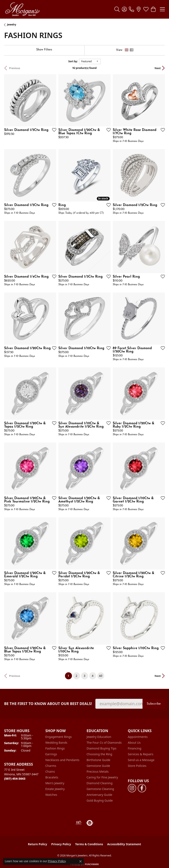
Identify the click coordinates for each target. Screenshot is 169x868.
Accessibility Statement (124, 844)
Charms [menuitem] (51, 766)
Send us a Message (141, 760)
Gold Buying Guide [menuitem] (100, 800)
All (101, 676)
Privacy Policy (61, 844)
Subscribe (154, 704)
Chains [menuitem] (50, 771)
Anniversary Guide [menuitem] (99, 795)
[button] (117, 9)
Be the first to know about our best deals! (48, 704)
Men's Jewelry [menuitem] (55, 783)
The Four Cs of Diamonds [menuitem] (104, 743)
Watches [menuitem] (51, 795)
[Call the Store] (15, 779)
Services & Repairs (141, 754)
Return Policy (38, 844)
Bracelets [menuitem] (52, 777)
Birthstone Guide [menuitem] (99, 760)
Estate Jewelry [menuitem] (55, 789)
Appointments (138, 737)
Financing (135, 748)
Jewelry (12, 25)
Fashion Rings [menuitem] (55, 748)
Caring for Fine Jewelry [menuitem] (102, 777)
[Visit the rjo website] (79, 823)
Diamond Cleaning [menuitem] (100, 783)
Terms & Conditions (89, 844)
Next (158, 68)
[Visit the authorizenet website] (90, 823)
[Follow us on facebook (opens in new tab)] (142, 788)
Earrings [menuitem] (51, 754)
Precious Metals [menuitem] (98, 771)
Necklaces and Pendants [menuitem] (62, 760)
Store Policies (137, 766)
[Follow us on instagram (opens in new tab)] (132, 788)
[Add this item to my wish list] (53, 130)
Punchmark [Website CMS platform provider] (92, 864)
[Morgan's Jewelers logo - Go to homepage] (22, 9)
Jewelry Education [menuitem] (99, 737)
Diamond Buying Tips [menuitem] (102, 748)
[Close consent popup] (80, 861)
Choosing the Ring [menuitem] (99, 754)
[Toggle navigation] (162, 9)
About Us (134, 743)
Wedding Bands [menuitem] (56, 743)
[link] (131, 9)
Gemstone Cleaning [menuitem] (100, 789)
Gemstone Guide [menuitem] (98, 766)
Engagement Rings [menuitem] (59, 737)
